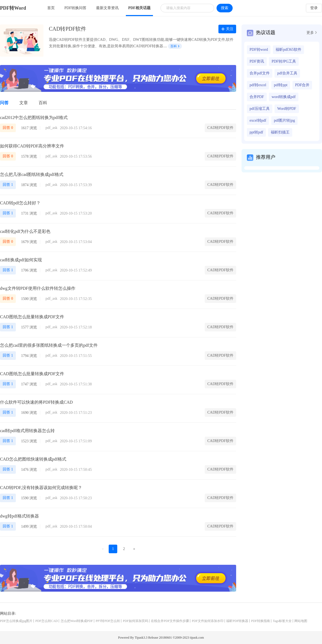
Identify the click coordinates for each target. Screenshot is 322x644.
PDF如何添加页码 (136, 621)
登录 (314, 8)
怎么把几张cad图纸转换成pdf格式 (32, 174)
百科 (175, 46)
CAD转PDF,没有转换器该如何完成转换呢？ (41, 488)
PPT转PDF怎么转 (108, 621)
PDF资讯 (257, 61)
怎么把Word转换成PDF (77, 621)
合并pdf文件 (260, 73)
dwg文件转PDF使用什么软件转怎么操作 (38, 288)
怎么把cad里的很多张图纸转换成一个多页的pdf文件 (49, 345)
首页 (51, 8)
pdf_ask (52, 128)
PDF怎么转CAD (47, 621)
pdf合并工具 (287, 73)
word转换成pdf (283, 97)
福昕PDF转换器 (237, 621)
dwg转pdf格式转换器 (19, 516)
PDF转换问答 (75, 8)
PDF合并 (302, 85)
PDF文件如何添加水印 (208, 621)
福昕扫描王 (280, 132)
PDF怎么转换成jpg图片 (16, 621)
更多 (312, 33)
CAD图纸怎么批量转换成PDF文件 (32, 317)
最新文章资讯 (107, 8)
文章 (24, 103)
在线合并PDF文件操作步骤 (170, 621)
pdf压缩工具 (260, 109)
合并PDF (257, 97)
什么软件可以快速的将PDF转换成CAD (36, 402)
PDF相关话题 (139, 8)
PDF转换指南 (261, 621)
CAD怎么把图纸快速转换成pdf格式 (33, 459)
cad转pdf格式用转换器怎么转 (27, 431)
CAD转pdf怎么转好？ (20, 203)
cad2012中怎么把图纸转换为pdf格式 (34, 117)
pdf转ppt (281, 85)
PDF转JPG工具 (284, 61)
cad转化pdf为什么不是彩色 (25, 231)
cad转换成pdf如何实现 (21, 260)
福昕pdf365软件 (288, 50)
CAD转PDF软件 (220, 128)
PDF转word (259, 50)
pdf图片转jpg (285, 120)
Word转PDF (287, 109)
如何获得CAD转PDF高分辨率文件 (32, 146)
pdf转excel (258, 85)
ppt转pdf (256, 132)
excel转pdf (258, 120)
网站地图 (301, 621)
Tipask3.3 (141, 638)
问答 (4, 103)
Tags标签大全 (282, 621)
